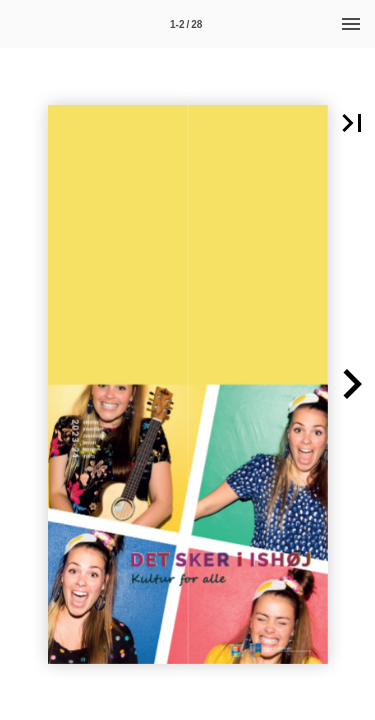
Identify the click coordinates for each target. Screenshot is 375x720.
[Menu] (351, 24)
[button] (352, 384)
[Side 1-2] (186, 24)
